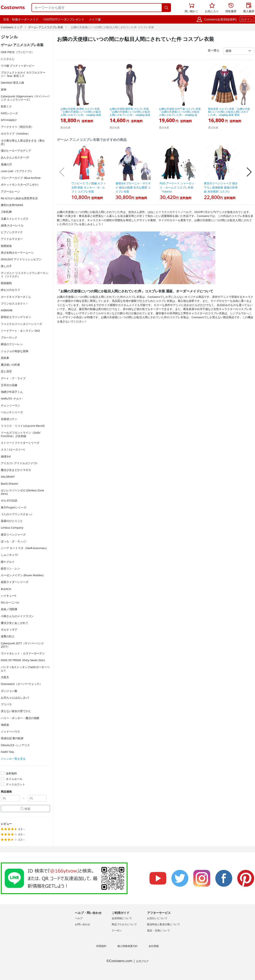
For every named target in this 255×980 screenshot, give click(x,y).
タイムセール (14, 779)
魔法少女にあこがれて (15, 623)
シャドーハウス (10, 731)
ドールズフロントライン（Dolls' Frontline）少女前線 (21, 434)
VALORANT (8, 477)
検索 (26, 809)
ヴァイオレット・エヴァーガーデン (23, 653)
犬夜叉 (5, 677)
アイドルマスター (12, 239)
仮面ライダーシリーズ (15, 582)
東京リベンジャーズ (13, 535)
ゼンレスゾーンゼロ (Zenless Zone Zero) (22, 492)
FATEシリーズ (9, 113)
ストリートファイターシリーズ (20, 443)
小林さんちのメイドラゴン (17, 616)
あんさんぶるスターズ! (15, 157)
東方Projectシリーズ (14, 507)
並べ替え (214, 50)
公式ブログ (142, 961)
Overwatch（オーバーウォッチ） (22, 684)
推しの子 (6, 266)
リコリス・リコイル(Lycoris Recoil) (23, 426)
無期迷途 (6, 246)
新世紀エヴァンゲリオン (16, 317)
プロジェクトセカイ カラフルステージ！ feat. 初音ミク (23, 74)
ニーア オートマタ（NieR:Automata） (25, 548)
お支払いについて (157, 918)
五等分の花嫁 (9, 385)
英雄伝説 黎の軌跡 (12, 738)
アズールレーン (10, 191)
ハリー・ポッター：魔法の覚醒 (20, 718)
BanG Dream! (9, 484)
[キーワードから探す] (97, 8)
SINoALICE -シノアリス (15, 745)
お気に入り (212, 8)
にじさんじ (8, 59)
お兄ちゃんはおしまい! (15, 698)
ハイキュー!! (8, 596)
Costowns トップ (12, 27)
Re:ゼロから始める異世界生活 (19, 198)
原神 (4, 90)
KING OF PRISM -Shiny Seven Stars (23, 660)
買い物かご (191, 7)
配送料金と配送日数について (164, 924)
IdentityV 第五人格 (12, 83)
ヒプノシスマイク (12, 232)
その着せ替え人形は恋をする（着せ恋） (23, 142)
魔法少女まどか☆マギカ (16, 470)
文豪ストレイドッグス (15, 219)
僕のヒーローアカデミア (16, 151)
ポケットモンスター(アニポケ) (20, 185)
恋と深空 (6, 371)
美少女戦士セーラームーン (17, 253)
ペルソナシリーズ (12, 412)
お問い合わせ (83, 924)
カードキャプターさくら (16, 297)
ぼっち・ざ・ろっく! (14, 541)
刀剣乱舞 (6, 212)
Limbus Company (12, 528)
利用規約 (101, 946)
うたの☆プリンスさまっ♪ (17, 514)
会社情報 (154, 946)
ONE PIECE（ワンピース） (17, 52)
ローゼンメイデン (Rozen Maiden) (22, 575)
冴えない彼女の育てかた (16, 711)
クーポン (117, 930)
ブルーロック (9, 337)
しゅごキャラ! (9, 555)
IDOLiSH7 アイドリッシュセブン (21, 259)
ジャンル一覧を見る (13, 759)
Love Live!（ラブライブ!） (17, 171)
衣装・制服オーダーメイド (21, 19)
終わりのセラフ (10, 290)
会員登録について (122, 918)
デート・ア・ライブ (13, 378)
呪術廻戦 (6, 283)
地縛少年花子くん (12, 392)
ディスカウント (16, 784)
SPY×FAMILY (9, 120)
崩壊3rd (6, 456)
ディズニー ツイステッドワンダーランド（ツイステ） (24, 275)
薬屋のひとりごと (12, 521)
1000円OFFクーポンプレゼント (64, 19)
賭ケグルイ (8, 562)
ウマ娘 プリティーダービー (18, 66)
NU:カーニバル (10, 602)
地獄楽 (5, 725)
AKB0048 (7, 310)
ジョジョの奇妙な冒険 (15, 351)
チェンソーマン (10, 405)
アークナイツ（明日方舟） (17, 127)
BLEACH (6, 589)
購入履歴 (249, 8)
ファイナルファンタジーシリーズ (21, 324)
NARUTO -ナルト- (12, 398)
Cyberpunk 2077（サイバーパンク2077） (22, 645)
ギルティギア (9, 630)
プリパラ (6, 704)
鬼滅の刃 (6, 164)
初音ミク (6, 106)
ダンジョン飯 (9, 691)
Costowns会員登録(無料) (220, 19)
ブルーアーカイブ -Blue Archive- (21, 178)
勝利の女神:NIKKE (12, 205)
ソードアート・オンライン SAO (20, 331)
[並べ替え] (239, 51)
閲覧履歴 (231, 8)
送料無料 (11, 773)
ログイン (247, 19)
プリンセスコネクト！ (15, 303)
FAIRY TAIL (8, 752)
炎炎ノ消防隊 (9, 609)
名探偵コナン (9, 419)
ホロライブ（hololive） (16, 134)
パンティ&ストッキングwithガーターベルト (25, 669)
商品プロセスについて (124, 924)
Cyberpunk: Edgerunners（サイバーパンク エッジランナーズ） (25, 98)
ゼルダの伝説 (9, 500)
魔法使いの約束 (10, 365)
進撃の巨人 (8, 636)
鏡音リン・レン (10, 568)
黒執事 (5, 358)
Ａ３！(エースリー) (13, 449)
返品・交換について (159, 930)
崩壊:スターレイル (12, 225)
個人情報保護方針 (127, 946)
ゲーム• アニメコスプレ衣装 (46, 27)
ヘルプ (79, 918)
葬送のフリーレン (12, 344)
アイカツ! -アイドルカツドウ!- (19, 463)
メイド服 (95, 19)
